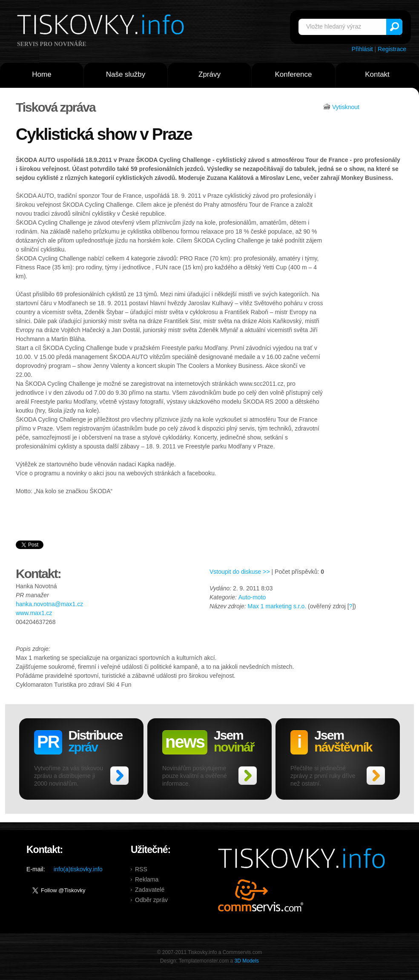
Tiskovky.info (102, 26)
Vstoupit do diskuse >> (240, 572)
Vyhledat (394, 27)
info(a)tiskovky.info (78, 869)
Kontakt (377, 74)
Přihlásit (362, 49)
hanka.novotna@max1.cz (49, 604)
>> (119, 776)
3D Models (247, 961)
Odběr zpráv (151, 900)
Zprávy (209, 74)
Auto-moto (252, 597)
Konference (294, 74)
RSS (141, 869)
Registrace (392, 49)
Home (42, 74)
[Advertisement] (363, 324)
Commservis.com (261, 895)
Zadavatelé (150, 890)
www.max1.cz (34, 613)
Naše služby (126, 74)
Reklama (147, 879)
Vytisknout (346, 107)
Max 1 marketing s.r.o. (277, 606)
